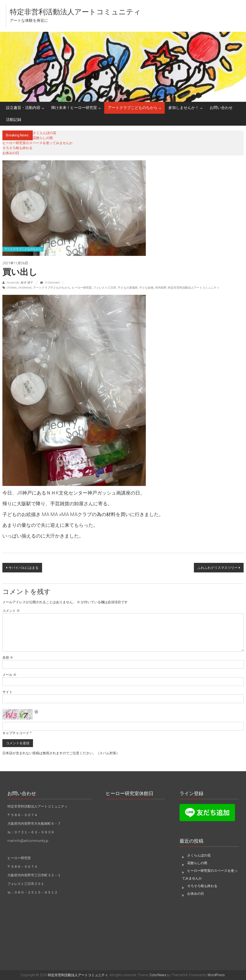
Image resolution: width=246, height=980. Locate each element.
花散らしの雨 (43, 138)
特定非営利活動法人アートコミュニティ (75, 12)
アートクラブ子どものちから (52, 288)
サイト (7, 692)
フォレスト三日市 (105, 288)
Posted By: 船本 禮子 (20, 283)
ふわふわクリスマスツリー (218, 568)
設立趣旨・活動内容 (23, 108)
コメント (11, 611)
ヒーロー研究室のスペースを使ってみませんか (38, 143)
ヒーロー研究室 (82, 288)
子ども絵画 (146, 288)
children (12, 288)
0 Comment (50, 283)
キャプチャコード (16, 733)
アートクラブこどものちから (133, 108)
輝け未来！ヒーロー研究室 (74, 108)
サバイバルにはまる (23, 568)
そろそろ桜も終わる (17, 148)
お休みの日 (11, 153)
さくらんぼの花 (44, 133)
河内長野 (161, 288)
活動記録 (14, 120)
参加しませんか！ (184, 108)
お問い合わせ (221, 108)
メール (9, 675)
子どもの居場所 (128, 288)
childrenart (25, 288)
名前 (8, 657)
